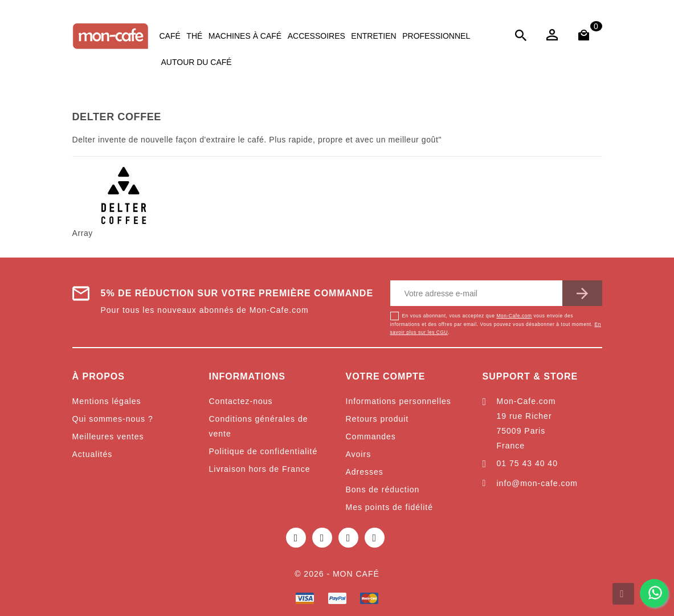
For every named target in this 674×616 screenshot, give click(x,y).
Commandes (371, 436)
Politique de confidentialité (264, 451)
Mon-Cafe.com (514, 316)
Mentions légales (107, 401)
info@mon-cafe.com (537, 483)
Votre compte (386, 376)
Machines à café (245, 36)
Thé (194, 36)
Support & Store (530, 376)
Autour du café (197, 62)
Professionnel (436, 36)
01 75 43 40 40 (527, 463)
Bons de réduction (383, 489)
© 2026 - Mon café (337, 574)
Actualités (93, 454)
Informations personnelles (399, 401)
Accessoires (316, 36)
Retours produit (377, 419)
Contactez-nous (241, 401)
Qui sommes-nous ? (113, 419)
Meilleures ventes (108, 436)
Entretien (373, 36)
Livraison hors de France (260, 469)
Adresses (365, 472)
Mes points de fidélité (390, 507)
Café (170, 36)
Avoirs (359, 454)
